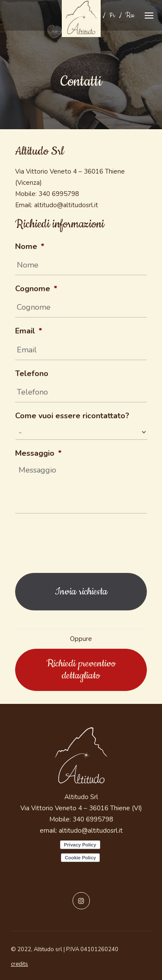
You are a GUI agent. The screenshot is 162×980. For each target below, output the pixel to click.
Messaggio (38, 453)
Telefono (32, 374)
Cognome (36, 289)
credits (19, 964)
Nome (30, 247)
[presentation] (81, 541)
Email (29, 331)
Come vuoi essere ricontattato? (72, 416)
